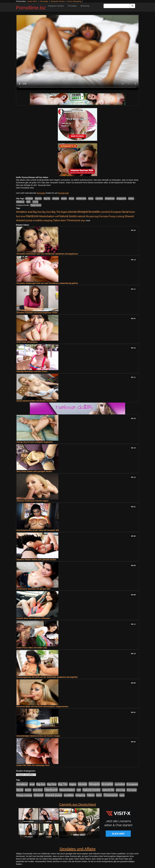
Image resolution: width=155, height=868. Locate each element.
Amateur (29, 199)
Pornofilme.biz (31, 8)
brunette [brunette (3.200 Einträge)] (94, 212)
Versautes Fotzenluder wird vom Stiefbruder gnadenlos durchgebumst (47, 254)
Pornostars (72, 6)
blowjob (56, 199)
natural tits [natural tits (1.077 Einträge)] (83, 216)
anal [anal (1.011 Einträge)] (30, 212)
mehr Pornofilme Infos (25, 188)
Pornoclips (44, 1)
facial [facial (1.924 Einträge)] (125, 212)
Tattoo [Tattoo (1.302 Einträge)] (57, 220)
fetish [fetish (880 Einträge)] (132, 212)
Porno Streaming (74, 1)
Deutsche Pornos (58, 1)
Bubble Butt (81, 199)
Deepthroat (110, 199)
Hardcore (20, 202)
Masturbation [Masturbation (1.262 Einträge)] (47, 216)
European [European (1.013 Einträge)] (116, 212)
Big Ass (38, 199)
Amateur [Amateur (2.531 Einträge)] (22, 212)
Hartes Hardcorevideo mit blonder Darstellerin (37, 401)
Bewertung (85, 6)
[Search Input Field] (117, 6)
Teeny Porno (36, 205)
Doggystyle (121, 199)
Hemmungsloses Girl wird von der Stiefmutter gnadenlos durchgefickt (47, 677)
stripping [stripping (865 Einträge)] (48, 220)
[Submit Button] (132, 6)
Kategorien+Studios (56, 6)
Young (35, 202)
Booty (71, 199)
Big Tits (47, 199)
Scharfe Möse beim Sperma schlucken (33, 618)
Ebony (131, 199)
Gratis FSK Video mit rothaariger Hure (33, 765)
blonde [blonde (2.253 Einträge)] (73, 212)
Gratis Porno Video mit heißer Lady (32, 648)
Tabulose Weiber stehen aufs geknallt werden (36, 560)
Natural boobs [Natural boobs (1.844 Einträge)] (68, 216)
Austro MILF (32, 1)
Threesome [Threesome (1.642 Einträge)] (73, 220)
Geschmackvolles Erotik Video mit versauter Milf (38, 530)
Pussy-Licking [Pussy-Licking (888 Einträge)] (116, 216)
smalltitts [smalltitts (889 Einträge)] (38, 220)
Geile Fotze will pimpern (27, 342)
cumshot (99, 199)
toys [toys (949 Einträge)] (83, 220)
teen (28, 202)
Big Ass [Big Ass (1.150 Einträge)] (37, 212)
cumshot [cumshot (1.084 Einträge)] (105, 212)
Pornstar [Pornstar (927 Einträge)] (104, 216)
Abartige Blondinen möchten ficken (32, 371)
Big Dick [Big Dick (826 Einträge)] (46, 212)
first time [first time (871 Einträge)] (21, 216)
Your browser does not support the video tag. (77, 53)
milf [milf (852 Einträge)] (57, 216)
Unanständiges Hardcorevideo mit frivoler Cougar (38, 736)
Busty (91, 199)
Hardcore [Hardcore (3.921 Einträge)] (32, 216)
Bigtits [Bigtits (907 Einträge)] (64, 212)
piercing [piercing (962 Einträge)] (94, 216)
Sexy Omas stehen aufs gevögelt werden (34, 471)
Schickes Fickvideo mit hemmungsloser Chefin (37, 313)
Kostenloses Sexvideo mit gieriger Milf (33, 589)
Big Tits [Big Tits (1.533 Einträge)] (56, 212)
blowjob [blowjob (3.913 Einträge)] (83, 212)
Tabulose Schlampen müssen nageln (33, 501)
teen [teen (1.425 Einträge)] (63, 220)
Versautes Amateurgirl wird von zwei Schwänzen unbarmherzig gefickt (47, 283)
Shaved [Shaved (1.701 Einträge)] (129, 216)
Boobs (64, 199)
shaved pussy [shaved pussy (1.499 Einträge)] (24, 220)
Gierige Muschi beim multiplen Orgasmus (35, 442)
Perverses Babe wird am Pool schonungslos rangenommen (42, 706)
